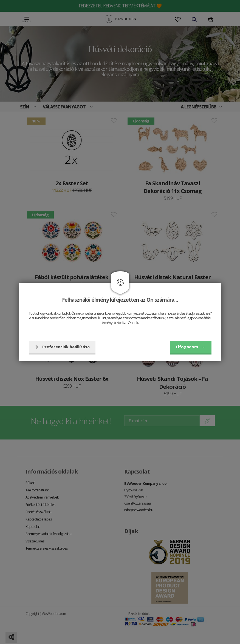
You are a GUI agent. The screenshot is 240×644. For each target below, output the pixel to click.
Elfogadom (191, 347)
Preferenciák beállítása (62, 347)
